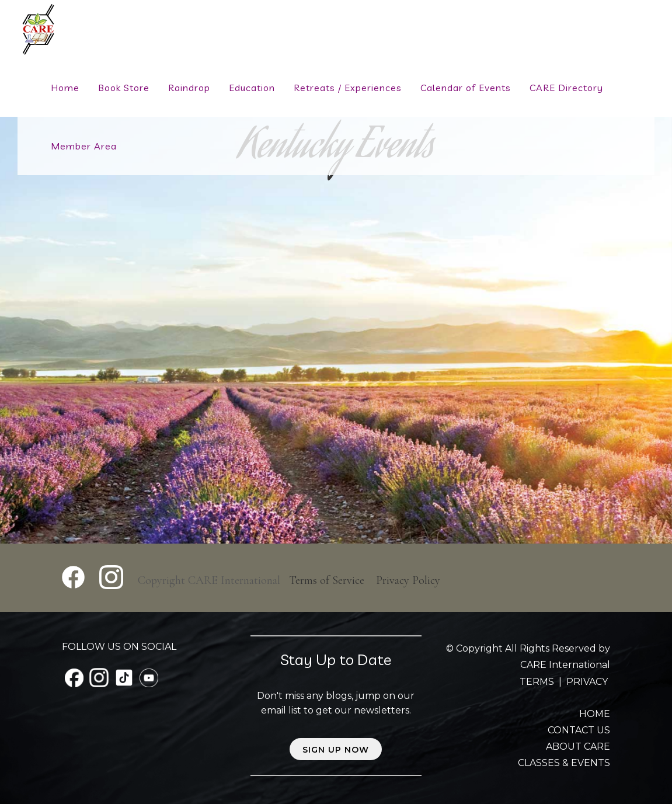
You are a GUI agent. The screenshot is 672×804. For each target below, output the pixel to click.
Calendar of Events (466, 88)
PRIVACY (587, 682)
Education (252, 88)
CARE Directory (566, 88)
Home (65, 88)
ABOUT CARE (578, 746)
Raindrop (189, 88)
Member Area (84, 146)
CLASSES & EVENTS (564, 763)
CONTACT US (579, 730)
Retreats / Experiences (348, 88)
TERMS (538, 682)
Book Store (124, 88)
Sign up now (336, 750)
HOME (595, 714)
